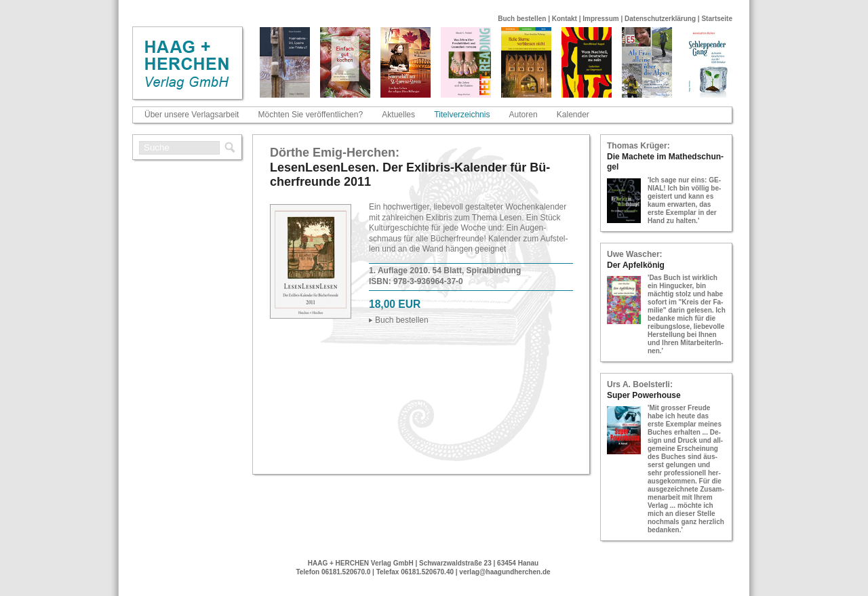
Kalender (573, 115)
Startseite (717, 19)
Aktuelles (398, 115)
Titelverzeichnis (462, 115)
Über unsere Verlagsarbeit (192, 115)
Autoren (524, 115)
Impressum (600, 19)
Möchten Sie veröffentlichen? (311, 115)
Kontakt (565, 19)
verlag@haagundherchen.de (505, 572)
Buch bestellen (522, 19)
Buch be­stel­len (402, 320)
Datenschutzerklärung (660, 19)
